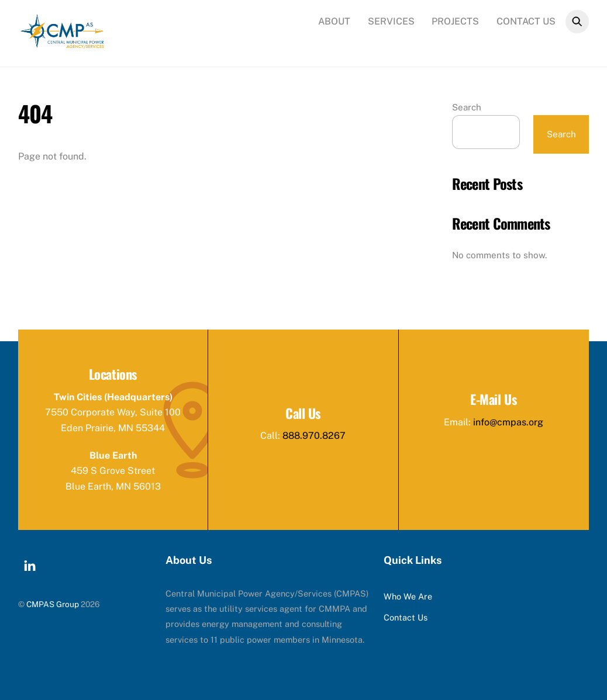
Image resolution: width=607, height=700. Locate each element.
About (334, 21)
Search (467, 107)
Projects (455, 21)
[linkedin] (30, 564)
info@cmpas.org (508, 422)
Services (391, 21)
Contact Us (526, 21)
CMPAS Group (53, 604)
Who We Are (408, 596)
